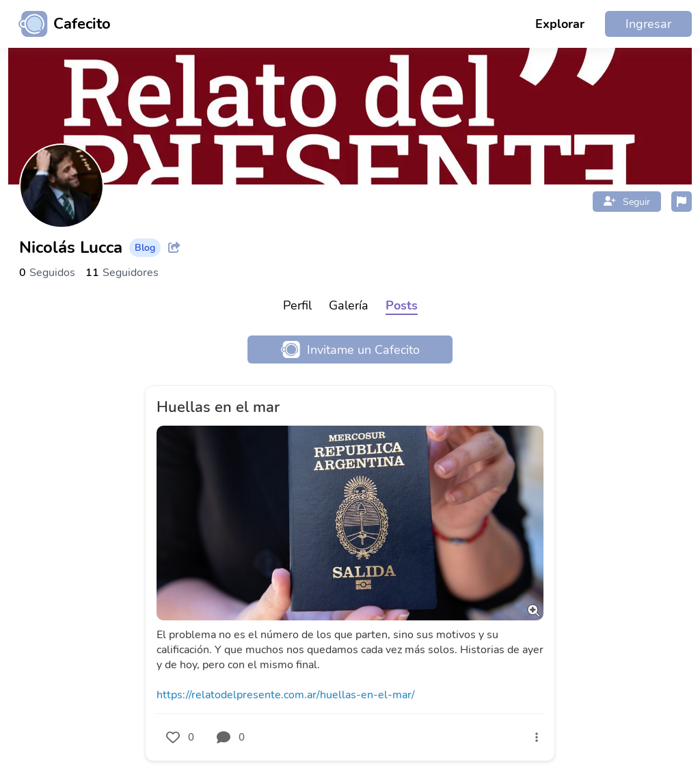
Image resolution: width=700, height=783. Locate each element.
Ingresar (648, 24)
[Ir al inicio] (59, 24)
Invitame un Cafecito (350, 349)
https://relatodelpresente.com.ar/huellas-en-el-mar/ (286, 695)
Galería (349, 305)
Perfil (297, 305)
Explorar (560, 24)
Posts (402, 305)
